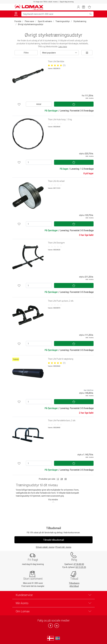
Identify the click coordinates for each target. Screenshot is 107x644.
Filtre (26, 53)
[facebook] (51, 626)
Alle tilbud (74, 586)
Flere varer (29, 21)
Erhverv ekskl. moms (45, 547)
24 (62, 479)
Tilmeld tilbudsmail (54, 540)
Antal (39, 104)
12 (58, 479)
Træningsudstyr (63, 21)
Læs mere (63, 46)
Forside (18, 21)
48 (66, 479)
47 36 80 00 (79, 564)
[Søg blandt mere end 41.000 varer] (55, 14)
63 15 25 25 (81, 567)
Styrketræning (80, 21)
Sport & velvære (45, 21)
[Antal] (39, 162)
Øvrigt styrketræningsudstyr (31, 24)
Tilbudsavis (74, 583)
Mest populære (49, 53)
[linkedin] (56, 626)
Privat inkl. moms (63, 547)
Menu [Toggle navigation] (16, 14)
